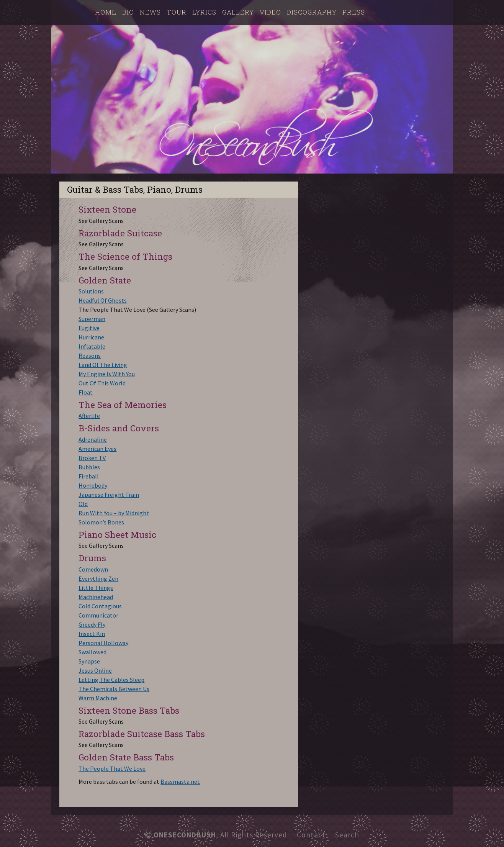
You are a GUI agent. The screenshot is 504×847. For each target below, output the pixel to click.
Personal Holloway (103, 643)
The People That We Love (112, 768)
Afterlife (89, 416)
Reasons (90, 356)
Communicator (98, 615)
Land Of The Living (103, 365)
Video (270, 12)
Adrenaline (93, 439)
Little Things (96, 588)
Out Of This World (102, 383)
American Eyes (97, 449)
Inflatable (92, 346)
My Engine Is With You (107, 374)
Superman (92, 319)
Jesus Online (95, 670)
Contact (311, 835)
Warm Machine (98, 698)
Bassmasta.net (180, 781)
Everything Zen (98, 578)
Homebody (93, 485)
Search (347, 835)
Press (354, 12)
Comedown (93, 569)
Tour (177, 12)
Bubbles (89, 467)
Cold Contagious (100, 606)
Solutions (91, 291)
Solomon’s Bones (101, 522)
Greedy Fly (92, 624)
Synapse (89, 661)
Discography (312, 12)
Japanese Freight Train (109, 495)
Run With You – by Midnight (114, 513)
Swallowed (92, 652)
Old (83, 504)
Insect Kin (92, 634)
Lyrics (204, 12)
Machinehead (96, 597)
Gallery (238, 12)
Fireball (89, 476)
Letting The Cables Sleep (111, 680)
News (150, 12)
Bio (128, 12)
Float (86, 392)
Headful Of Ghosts (103, 300)
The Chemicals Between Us (114, 689)
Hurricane (91, 337)
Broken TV (92, 458)
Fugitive (89, 328)
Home (106, 12)
